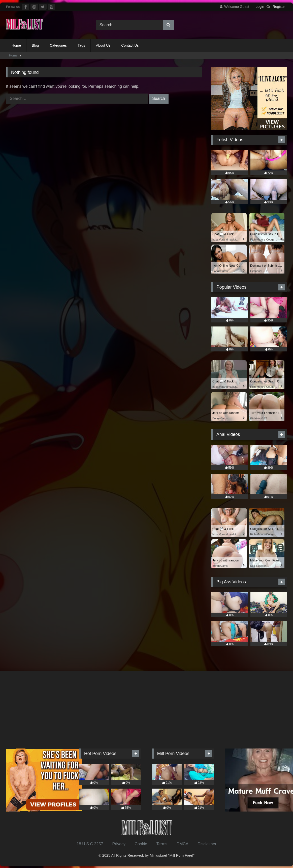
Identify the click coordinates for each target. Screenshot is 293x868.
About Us (103, 45)
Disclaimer (207, 844)
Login (260, 7)
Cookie (141, 844)
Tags (81, 45)
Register (279, 7)
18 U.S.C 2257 (90, 844)
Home (16, 45)
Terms (162, 844)
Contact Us (130, 45)
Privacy (119, 844)
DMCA (183, 844)
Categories (58, 45)
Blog (35, 45)
